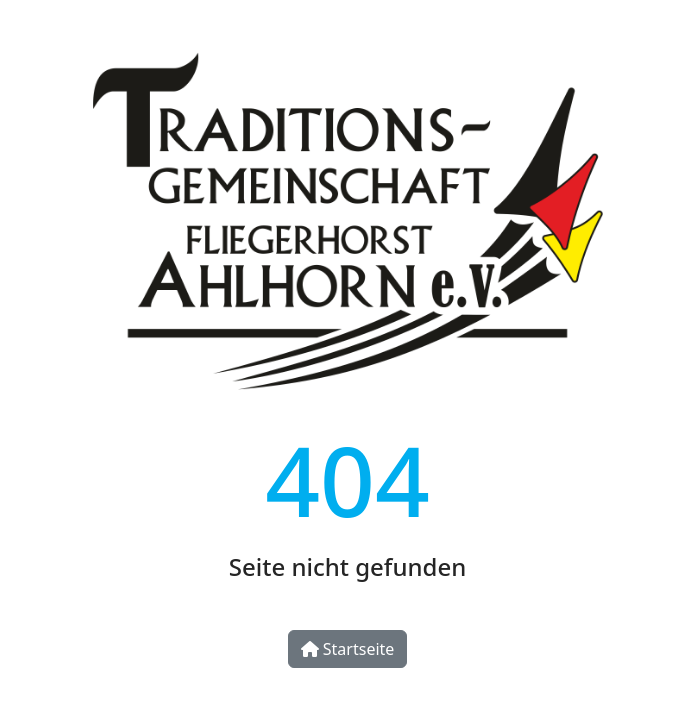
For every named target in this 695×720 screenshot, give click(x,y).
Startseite (348, 649)
